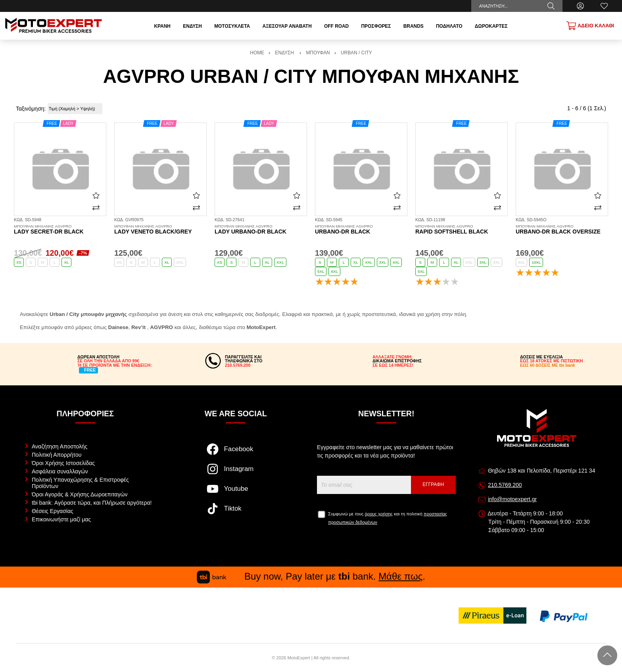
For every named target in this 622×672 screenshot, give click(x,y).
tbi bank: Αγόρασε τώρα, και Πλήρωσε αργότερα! (92, 503)
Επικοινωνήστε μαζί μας (61, 519)
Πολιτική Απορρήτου (57, 455)
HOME (257, 53)
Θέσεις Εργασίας (53, 511)
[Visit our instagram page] (236, 473)
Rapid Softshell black (462, 230)
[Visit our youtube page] (236, 493)
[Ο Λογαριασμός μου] (580, 6)
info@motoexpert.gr (512, 499)
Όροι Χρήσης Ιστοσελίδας (63, 463)
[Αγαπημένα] (604, 6)
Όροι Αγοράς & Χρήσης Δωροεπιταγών (80, 494)
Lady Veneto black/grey (160, 230)
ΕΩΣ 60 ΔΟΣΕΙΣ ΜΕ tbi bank (548, 365)
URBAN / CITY (356, 53)
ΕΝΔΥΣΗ (285, 53)
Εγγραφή (433, 484)
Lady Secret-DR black (60, 230)
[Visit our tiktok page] (236, 513)
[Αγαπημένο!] (96, 195)
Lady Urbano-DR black (261, 230)
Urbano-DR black (361, 230)
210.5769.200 (505, 485)
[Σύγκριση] (96, 207)
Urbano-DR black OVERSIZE (562, 230)
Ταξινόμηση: (31, 109)
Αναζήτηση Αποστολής (60, 446)
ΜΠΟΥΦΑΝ (318, 53)
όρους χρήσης (379, 514)
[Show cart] (590, 26)
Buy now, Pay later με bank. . (311, 576)
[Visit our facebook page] (236, 453)
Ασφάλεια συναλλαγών (60, 471)
